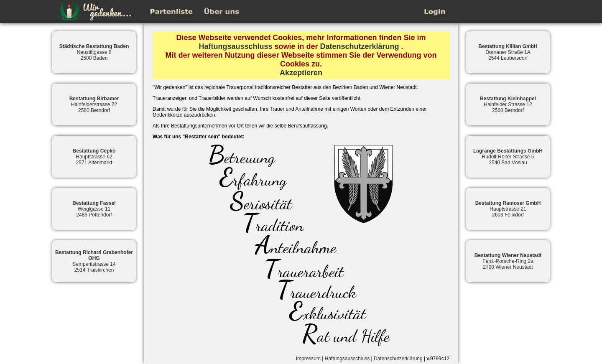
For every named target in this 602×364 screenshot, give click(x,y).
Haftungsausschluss (235, 46)
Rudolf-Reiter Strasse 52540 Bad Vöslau (508, 157)
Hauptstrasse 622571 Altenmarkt (94, 157)
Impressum (308, 359)
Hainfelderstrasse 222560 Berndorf (94, 104)
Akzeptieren (301, 73)
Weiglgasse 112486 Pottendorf (94, 209)
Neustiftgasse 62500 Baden (94, 52)
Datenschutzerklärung (360, 46)
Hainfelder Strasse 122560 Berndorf (508, 104)
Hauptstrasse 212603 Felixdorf (508, 209)
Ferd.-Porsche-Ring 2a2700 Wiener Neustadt (508, 261)
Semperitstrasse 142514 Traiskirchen (94, 261)
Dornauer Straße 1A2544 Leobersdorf (508, 52)
